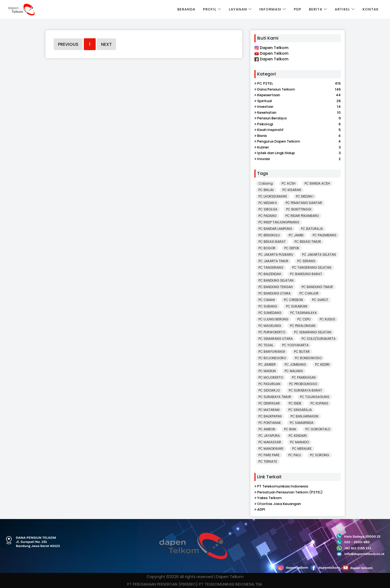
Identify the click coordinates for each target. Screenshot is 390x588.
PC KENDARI (298, 436)
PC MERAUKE (302, 449)
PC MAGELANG (270, 326)
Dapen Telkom (271, 48)
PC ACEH (289, 183)
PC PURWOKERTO (272, 332)
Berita (316, 9)
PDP (298, 9)
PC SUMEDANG (270, 313)
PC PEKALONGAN (303, 326)
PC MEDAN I (305, 196)
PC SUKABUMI (297, 306)
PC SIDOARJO (269, 390)
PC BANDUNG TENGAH (276, 287)
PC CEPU (304, 319)
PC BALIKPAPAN (270, 416)
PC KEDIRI (322, 364)
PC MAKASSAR (270, 442)
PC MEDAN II (268, 203)
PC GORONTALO (318, 429)
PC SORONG (320, 455)
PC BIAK (290, 429)
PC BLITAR (302, 352)
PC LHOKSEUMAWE (273, 196)
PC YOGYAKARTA (295, 345)
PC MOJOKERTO (271, 377)
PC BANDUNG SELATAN (276, 280)
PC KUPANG (319, 403)
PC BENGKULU (269, 235)
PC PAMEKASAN (304, 377)
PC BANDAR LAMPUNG (275, 229)
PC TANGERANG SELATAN (312, 267)
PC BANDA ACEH (317, 183)
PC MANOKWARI (271, 449)
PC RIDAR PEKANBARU (302, 216)
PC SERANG (306, 261)
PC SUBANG (268, 306)
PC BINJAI (266, 190)
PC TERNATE (268, 461)
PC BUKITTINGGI (299, 209)
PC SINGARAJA (300, 410)
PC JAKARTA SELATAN (319, 255)
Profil (210, 9)
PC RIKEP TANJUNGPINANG (279, 222)
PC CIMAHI (267, 300)
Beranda (186, 9)
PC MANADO (299, 442)
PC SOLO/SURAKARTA (319, 339)
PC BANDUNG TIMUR (317, 287)
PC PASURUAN (269, 384)
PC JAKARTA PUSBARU (276, 255)
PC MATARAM (269, 410)
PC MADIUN (267, 371)
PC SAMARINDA (302, 423)
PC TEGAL (266, 345)
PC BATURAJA (312, 229)
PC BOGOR (267, 248)
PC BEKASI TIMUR (308, 242)
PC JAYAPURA (269, 436)
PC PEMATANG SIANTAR (304, 203)
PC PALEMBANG (325, 235)
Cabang (266, 183)
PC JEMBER (267, 364)
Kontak (371, 9)
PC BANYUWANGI (272, 352)
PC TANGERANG (271, 267)
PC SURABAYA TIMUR (275, 397)
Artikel (342, 9)
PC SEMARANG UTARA (276, 339)
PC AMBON (267, 429)
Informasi (270, 9)
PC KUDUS (327, 319)
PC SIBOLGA (268, 209)
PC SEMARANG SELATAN (313, 332)
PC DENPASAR (269, 403)
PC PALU (295, 455)
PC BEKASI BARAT (272, 242)
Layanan (238, 9)
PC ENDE (295, 403)
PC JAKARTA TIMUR (273, 261)
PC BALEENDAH (270, 274)
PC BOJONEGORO (272, 358)
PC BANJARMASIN (304, 416)
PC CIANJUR (309, 293)
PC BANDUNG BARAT (306, 274)
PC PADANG (268, 216)
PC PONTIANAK (270, 423)
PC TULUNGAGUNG (315, 397)
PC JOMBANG (295, 364)
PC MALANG (294, 371)
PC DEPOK (292, 248)
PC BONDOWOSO (308, 358)
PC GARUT (320, 300)
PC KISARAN (292, 190)
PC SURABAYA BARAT (305, 390)
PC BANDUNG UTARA (275, 293)
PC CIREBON (293, 300)
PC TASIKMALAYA (303, 313)
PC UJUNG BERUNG (273, 319)
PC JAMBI (296, 235)
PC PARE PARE (269, 455)
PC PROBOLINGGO (303, 384)
